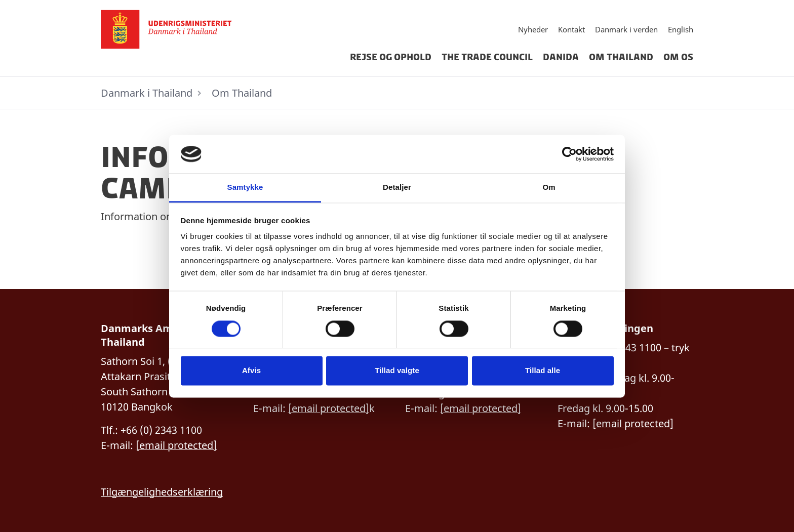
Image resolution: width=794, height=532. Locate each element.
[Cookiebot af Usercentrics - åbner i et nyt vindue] (569, 154)
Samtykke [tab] (245, 188)
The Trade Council (487, 57)
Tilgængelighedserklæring (162, 492)
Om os (678, 57)
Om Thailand (621, 57)
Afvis (251, 371)
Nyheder (533, 29)
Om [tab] (549, 188)
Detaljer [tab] (397, 188)
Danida (561, 57)
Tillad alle (543, 371)
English (681, 29)
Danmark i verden (626, 29)
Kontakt (571, 29)
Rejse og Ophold (391, 57)
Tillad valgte (397, 371)
